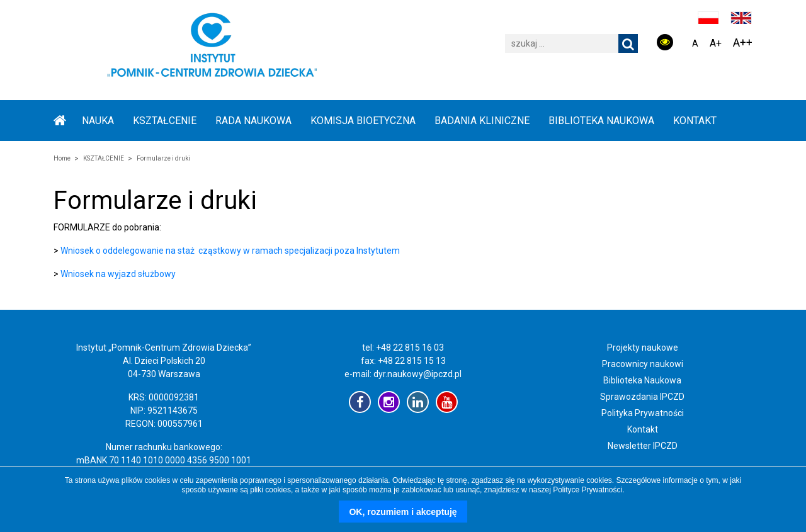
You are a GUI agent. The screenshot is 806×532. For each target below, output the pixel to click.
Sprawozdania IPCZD (642, 397)
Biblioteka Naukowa (642, 380)
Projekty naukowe (643, 348)
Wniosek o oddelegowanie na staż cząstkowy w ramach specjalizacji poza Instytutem (230, 251)
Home (62, 158)
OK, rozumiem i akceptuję (403, 512)
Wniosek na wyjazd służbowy (118, 274)
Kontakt (695, 121)
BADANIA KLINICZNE (482, 121)
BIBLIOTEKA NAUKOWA (601, 121)
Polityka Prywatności (643, 413)
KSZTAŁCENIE (165, 121)
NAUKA (98, 121)
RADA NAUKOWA (253, 121)
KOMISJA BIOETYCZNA (363, 121)
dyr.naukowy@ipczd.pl (417, 374)
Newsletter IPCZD (643, 446)
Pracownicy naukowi (643, 364)
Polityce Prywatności (587, 490)
